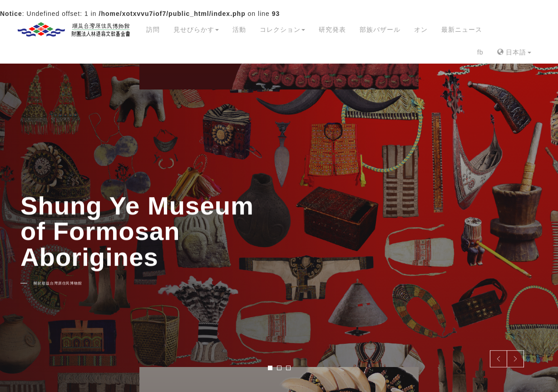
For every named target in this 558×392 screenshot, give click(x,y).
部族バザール (380, 30)
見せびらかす (196, 30)
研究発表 (332, 30)
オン (421, 30)
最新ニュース (462, 30)
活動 (239, 30)
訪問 (153, 30)
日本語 (514, 52)
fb (480, 52)
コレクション (282, 30)
